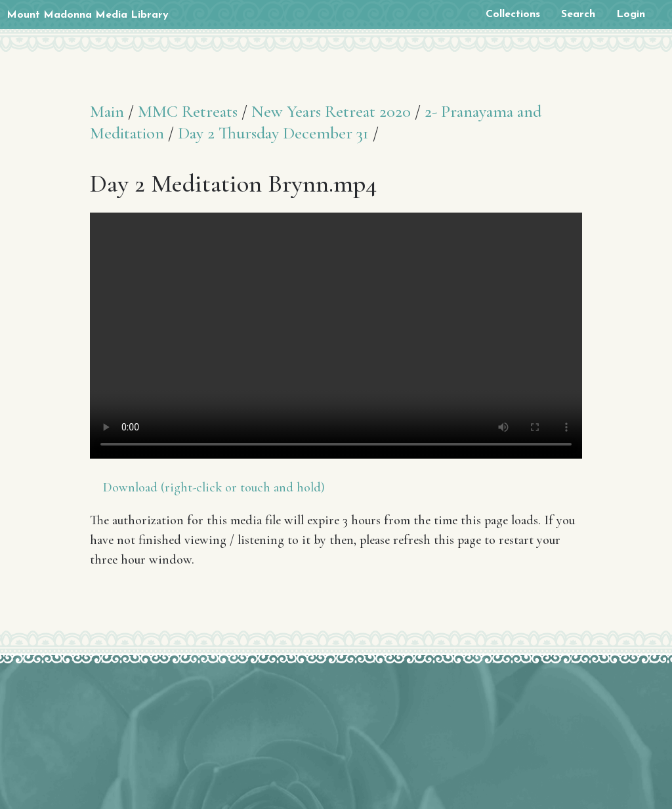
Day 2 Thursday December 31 (273, 133)
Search (578, 14)
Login (631, 14)
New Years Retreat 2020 (331, 111)
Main (107, 111)
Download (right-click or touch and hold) (214, 487)
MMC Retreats (188, 111)
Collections (513, 14)
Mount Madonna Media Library (88, 15)
